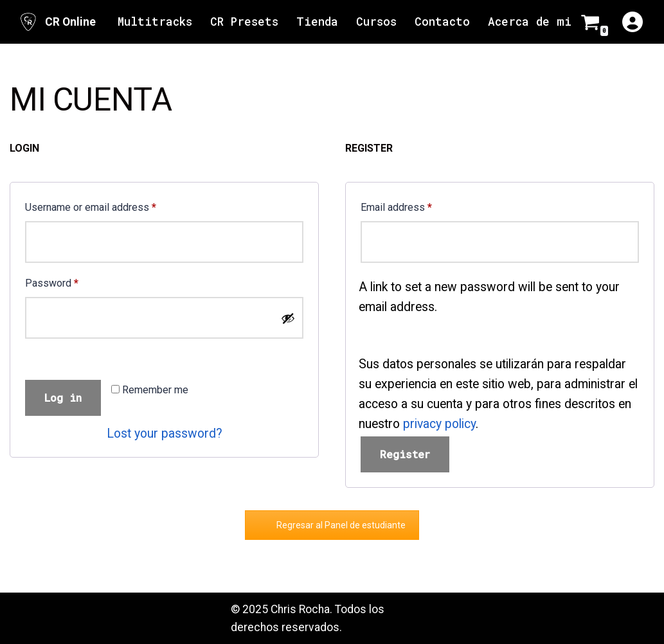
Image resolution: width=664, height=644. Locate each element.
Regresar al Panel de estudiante (341, 525)
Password (52, 281)
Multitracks (155, 22)
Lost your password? (165, 434)
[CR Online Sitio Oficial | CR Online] (57, 22)
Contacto (442, 22)
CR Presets (244, 22)
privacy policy (439, 424)
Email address (396, 205)
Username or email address (91, 205)
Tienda (317, 22)
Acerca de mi (530, 22)
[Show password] (288, 318)
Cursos (376, 22)
